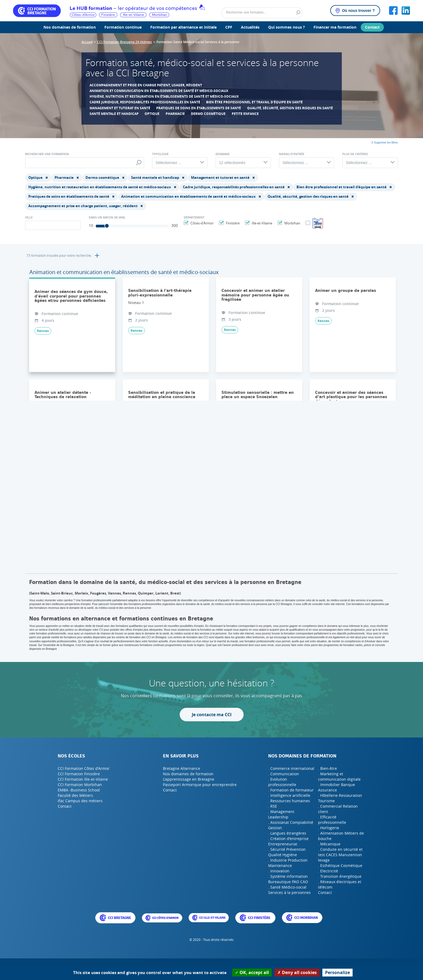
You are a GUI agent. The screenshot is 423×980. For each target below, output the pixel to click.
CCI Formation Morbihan (80, 785)
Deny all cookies (297, 972)
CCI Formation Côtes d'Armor (84, 768)
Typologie (160, 154)
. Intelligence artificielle (289, 795)
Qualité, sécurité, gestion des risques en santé (290, 108)
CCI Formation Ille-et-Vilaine (83, 779)
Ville (29, 217)
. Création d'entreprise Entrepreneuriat (288, 841)
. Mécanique (329, 844)
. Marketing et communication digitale (339, 776)
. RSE (273, 806)
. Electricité (328, 871)
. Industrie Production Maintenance (288, 863)
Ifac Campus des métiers (80, 801)
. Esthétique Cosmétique (340, 865)
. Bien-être (328, 768)
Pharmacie (175, 114)
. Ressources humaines (289, 801)
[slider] (107, 226)
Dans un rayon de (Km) (107, 217)
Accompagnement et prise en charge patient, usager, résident (146, 85)
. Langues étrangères (287, 833)
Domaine (223, 154)
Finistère (232, 223)
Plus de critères (355, 154)
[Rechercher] (262, 13)
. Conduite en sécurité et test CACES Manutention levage (340, 855)
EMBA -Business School (79, 790)
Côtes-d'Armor (201, 223)
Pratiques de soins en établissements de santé (199, 108)
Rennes (43, 331)
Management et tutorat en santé (120, 108)
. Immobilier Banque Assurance (337, 787)
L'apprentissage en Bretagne (189, 779)
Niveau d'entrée (292, 154)
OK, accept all (252, 972)
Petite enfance (245, 114)
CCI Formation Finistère (79, 774)
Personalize (337, 972)
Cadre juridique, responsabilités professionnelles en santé (145, 102)
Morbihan (292, 223)
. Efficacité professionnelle (332, 820)
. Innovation (279, 871)
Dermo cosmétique (208, 114)
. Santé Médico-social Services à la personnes (289, 890)
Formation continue (123, 27)
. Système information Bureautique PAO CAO (288, 879)
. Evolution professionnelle (282, 782)
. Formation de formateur (291, 790)
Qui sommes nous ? (286, 27)
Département (194, 217)
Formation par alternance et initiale (183, 27)
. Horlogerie (329, 828)
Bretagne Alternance (182, 768)
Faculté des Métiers (75, 795)
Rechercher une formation (47, 154)
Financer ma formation (335, 27)
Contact (372, 27)
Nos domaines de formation (70, 27)
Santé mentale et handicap (114, 114)
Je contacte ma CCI (212, 715)
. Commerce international (291, 768)
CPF (229, 27)
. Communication (284, 774)
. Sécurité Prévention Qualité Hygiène (287, 852)
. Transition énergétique (340, 876)
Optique (152, 114)
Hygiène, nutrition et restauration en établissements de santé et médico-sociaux (164, 96)
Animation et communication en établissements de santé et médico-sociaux (159, 91)
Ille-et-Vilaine (261, 223)
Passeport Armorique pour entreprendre (200, 785)
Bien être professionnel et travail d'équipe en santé (254, 102)
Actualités (250, 27)
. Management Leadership (281, 814)
